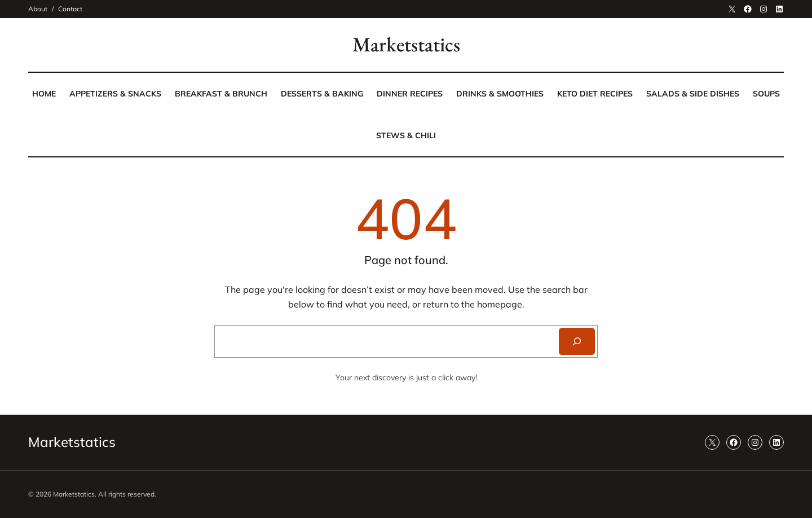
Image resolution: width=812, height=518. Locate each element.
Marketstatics (406, 44)
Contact (70, 9)
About (38, 9)
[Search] (577, 341)
